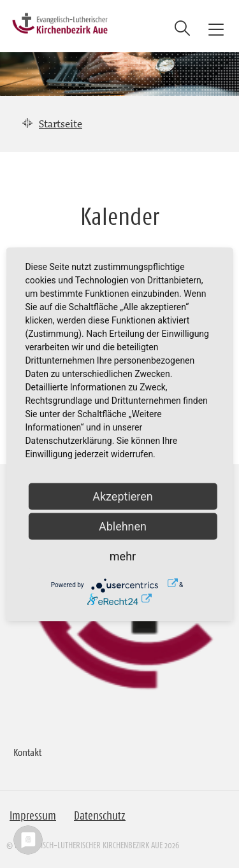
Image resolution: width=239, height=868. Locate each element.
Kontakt (27, 752)
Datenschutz (100, 816)
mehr (123, 556)
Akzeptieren (123, 496)
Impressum (33, 816)
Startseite (61, 124)
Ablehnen (123, 526)
